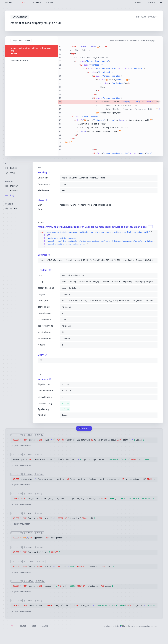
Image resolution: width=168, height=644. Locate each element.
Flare (123, 626)
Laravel (45, 626)
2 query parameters (21, 446)
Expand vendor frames (21, 40)
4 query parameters (21, 504)
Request (9, 181)
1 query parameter (20, 485)
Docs (34, 626)
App (7, 163)
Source (23, 626)
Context (9, 204)
